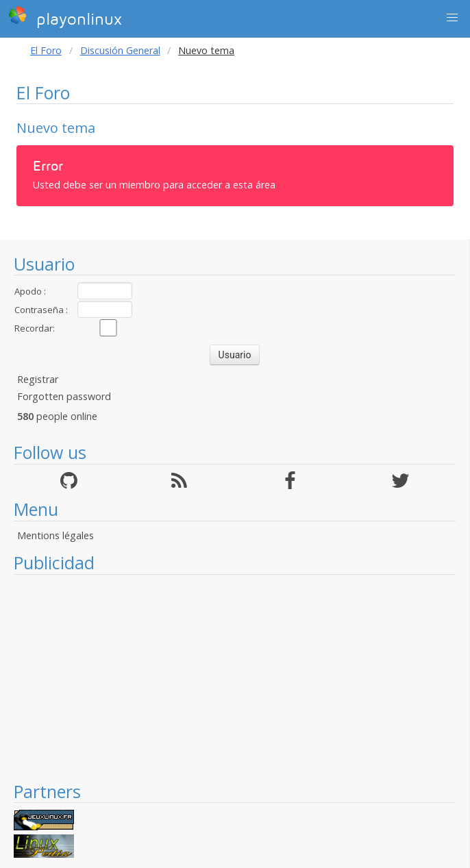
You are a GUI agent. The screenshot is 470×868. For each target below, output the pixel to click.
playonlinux (65, 17)
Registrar (38, 379)
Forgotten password (64, 396)
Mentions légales (55, 535)
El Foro (46, 50)
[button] (452, 18)
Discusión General (120, 50)
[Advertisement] (235, 678)
